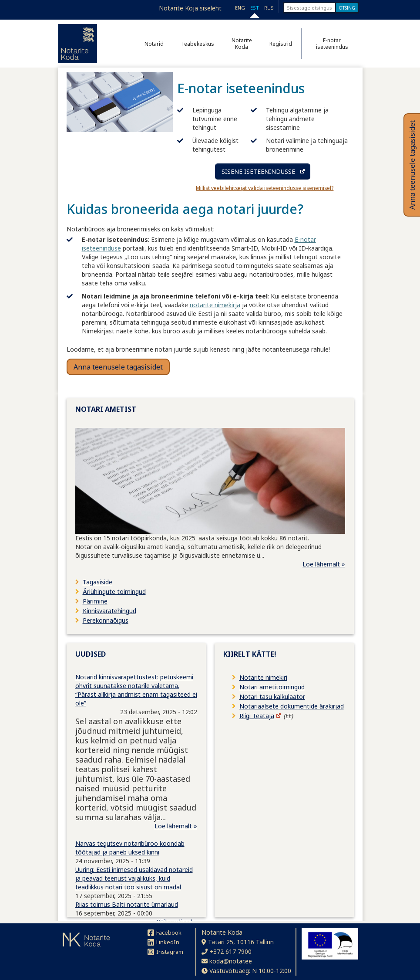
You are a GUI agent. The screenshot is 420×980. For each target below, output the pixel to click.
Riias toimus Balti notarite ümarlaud (127, 904)
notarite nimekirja (215, 305)
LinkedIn (163, 942)
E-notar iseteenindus (332, 44)
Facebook (165, 933)
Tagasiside (97, 582)
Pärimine (95, 601)
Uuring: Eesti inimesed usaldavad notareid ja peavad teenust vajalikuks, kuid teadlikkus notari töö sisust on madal (134, 878)
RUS (269, 8)
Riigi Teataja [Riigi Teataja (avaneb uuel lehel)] (257, 716)
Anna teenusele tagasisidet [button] (118, 367)
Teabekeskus (198, 44)
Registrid (281, 44)
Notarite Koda (242, 44)
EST (255, 8)
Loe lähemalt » (324, 564)
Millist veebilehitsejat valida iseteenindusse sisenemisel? (265, 188)
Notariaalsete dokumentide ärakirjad (292, 706)
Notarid (154, 44)
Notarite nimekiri (263, 677)
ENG (240, 8)
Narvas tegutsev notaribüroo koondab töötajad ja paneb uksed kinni (130, 848)
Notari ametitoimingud (272, 687)
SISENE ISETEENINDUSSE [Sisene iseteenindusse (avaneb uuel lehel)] (258, 171)
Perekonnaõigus (106, 620)
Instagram (165, 952)
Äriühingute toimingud (114, 592)
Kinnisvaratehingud (109, 611)
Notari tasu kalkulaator (272, 697)
